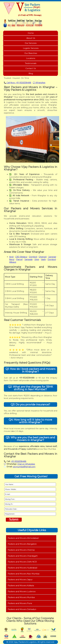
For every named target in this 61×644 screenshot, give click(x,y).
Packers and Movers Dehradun (22, 609)
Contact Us (31, 68)
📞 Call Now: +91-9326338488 (18, 83)
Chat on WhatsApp (26, 464)
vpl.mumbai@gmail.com (24, 467)
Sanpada (29, 259)
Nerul (12, 259)
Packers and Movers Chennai (21, 550)
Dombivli (33, 257)
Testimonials (31, 63)
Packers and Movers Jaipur (20, 580)
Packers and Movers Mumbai (21, 597)
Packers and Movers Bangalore (22, 544)
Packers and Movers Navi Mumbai (24, 574)
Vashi (43, 259)
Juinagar (52, 257)
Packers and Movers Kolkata (21, 586)
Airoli (11, 257)
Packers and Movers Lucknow (22, 592)
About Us (31, 38)
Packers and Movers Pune (20, 603)
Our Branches (31, 53)
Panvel (19, 259)
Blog (31, 73)
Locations (31, 58)
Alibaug (13, 262)
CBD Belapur (21, 257)
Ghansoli (43, 257)
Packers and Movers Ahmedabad (23, 538)
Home (31, 33)
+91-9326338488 (18, 461)
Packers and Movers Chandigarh (23, 556)
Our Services (31, 43)
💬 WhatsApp (39, 83)
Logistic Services (31, 48)
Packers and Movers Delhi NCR (22, 562)
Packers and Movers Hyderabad (22, 568)
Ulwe (37, 259)
